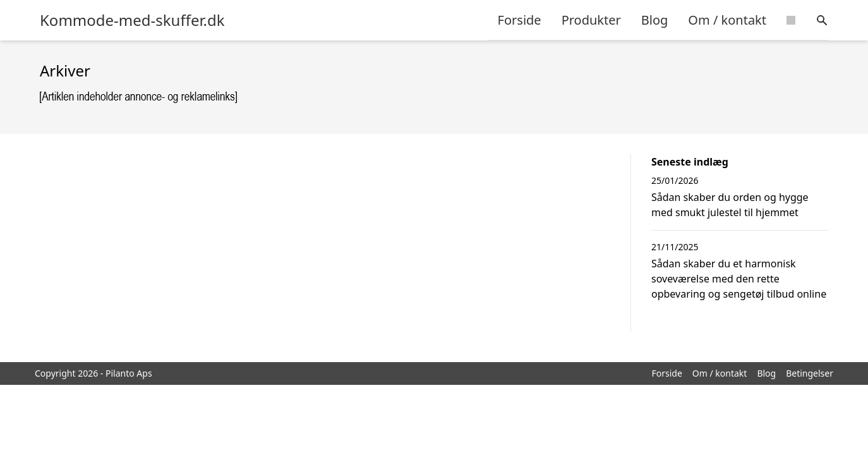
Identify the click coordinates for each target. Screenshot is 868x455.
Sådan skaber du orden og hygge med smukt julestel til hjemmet (730, 205)
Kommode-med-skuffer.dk (132, 20)
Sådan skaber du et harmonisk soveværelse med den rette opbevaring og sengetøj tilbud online (739, 279)
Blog (655, 20)
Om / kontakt (727, 20)
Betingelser (810, 373)
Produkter (591, 20)
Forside (520, 20)
